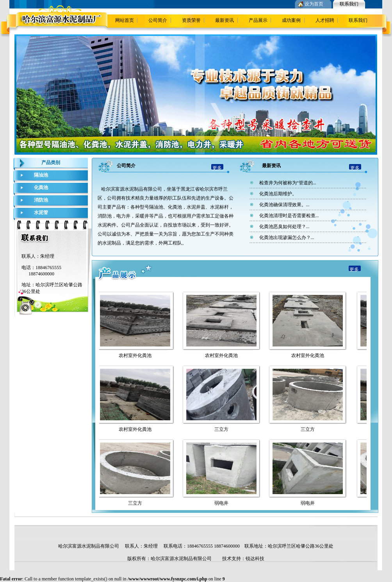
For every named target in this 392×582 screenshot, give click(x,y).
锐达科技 (255, 559)
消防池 (41, 200)
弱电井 (223, 503)
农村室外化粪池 (137, 355)
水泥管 (41, 212)
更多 (217, 168)
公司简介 (158, 20)
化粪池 (41, 187)
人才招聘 (325, 20)
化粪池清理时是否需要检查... (289, 216)
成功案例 (291, 20)
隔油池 (41, 175)
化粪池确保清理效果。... (284, 205)
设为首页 (314, 4)
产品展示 (258, 20)
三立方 (223, 429)
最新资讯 (225, 20)
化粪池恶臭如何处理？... (284, 227)
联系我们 (349, 4)
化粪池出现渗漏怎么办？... (287, 237)
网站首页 (125, 20)
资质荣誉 (191, 20)
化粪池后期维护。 (278, 194)
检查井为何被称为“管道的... (288, 183)
